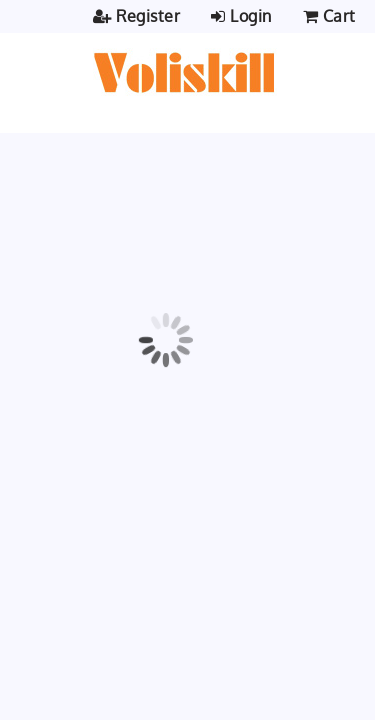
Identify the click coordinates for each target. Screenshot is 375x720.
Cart (332, 16)
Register (136, 16)
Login (241, 16)
